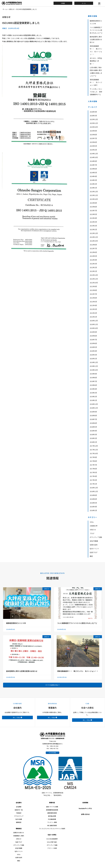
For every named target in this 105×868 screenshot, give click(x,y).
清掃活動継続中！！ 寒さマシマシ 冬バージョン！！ (78, 671)
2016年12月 (94, 488)
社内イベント (94, 549)
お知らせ (11, 9)
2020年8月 (93, 336)
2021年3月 (93, 309)
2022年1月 (93, 271)
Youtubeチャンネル (85, 808)
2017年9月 (93, 457)
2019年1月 (93, 400)
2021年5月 (93, 302)
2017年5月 (93, 472)
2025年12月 (94, 119)
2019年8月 (93, 378)
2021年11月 (94, 279)
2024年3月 (93, 180)
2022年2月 (93, 267)
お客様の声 (94, 526)
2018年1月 (93, 442)
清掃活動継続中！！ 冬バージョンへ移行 (96, 82)
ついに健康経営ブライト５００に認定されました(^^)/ (96, 30)
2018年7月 (93, 419)
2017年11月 (94, 450)
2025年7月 (93, 138)
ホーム (5, 9)
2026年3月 (93, 116)
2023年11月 (94, 195)
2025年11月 (94, 123)
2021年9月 (93, 286)
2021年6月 (93, 298)
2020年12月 (94, 321)
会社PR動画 (94, 541)
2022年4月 (93, 260)
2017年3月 (93, 480)
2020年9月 (93, 332)
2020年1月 (93, 359)
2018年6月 (93, 423)
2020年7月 (93, 340)
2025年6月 (93, 142)
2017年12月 (94, 446)
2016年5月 (93, 503)
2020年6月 (93, 343)
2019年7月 (93, 381)
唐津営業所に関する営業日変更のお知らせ (96, 39)
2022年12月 (94, 233)
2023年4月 (93, 218)
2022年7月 (93, 248)
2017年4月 (93, 476)
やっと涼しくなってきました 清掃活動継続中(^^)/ (96, 92)
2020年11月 (94, 324)
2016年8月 (93, 495)
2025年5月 (93, 146)
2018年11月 (94, 408)
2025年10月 (94, 127)
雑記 (91, 556)
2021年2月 (93, 313)
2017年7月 (93, 465)
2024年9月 (93, 161)
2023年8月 (93, 207)
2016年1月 (93, 510)
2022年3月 (93, 264)
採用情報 (85, 803)
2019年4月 (93, 389)
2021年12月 (94, 275)
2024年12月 (94, 154)
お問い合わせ (85, 814)
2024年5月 (93, 173)
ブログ (92, 533)
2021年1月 (93, 317)
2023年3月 (93, 222)
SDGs (92, 522)
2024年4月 (93, 176)
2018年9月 (93, 412)
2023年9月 (93, 203)
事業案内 (52, 708)
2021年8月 (93, 290)
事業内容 (52, 803)
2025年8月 (93, 135)
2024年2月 (93, 184)
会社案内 (17, 708)
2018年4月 (93, 431)
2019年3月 (93, 393)
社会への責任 (87, 708)
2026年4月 (93, 112)
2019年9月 (93, 374)
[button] (99, 3)
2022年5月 (93, 256)
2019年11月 (94, 366)
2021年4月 (93, 305)
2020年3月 (93, 355)
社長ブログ (94, 552)
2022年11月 (94, 237)
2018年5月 (93, 427)
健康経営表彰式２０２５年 (16, 623)
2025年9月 (93, 131)
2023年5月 (93, 214)
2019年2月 (93, 396)
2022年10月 (94, 241)
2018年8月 (93, 415)
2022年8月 (93, 245)
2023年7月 (93, 210)
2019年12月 (94, 362)
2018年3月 (93, 434)
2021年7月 (93, 294)
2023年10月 (94, 199)
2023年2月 (93, 226)
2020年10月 (94, 328)
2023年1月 (93, 229)
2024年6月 (93, 169)
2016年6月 (93, 499)
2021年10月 (94, 283)
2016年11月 (94, 491)
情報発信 (19, 828)
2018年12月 (94, 404)
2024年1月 (93, 188)
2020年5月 (93, 347)
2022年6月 (93, 252)
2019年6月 (93, 385)
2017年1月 (93, 484)
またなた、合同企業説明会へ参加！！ (96, 61)
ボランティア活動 (96, 537)
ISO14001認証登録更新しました (26, 9)
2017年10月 (94, 453)
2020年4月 (93, 351)
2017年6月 (93, 469)
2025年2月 (93, 150)
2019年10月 (94, 370)
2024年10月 (94, 157)
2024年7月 (93, 165)
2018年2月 (93, 438)
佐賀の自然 (94, 545)
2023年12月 (94, 192)
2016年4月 (93, 507)
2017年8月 (93, 461)
